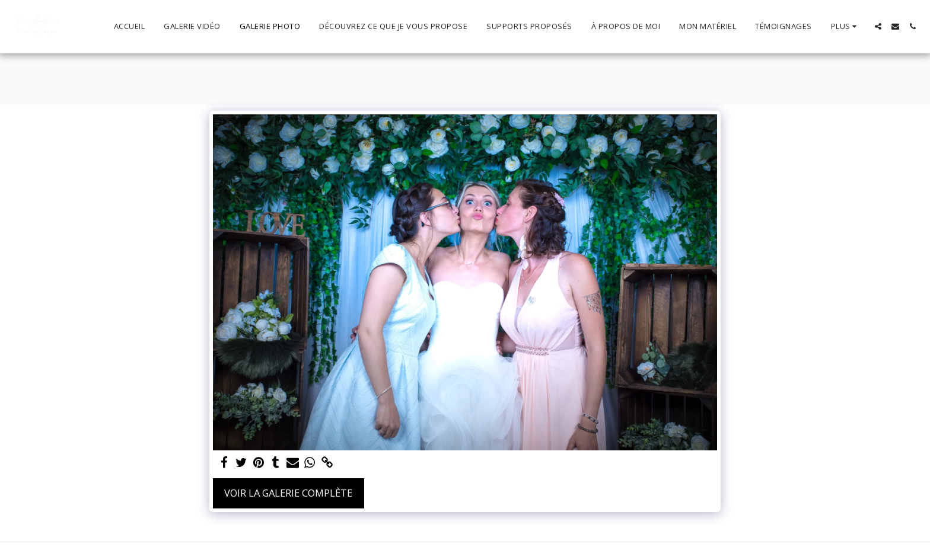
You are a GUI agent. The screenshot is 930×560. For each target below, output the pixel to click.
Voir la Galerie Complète (288, 493)
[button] (878, 26)
